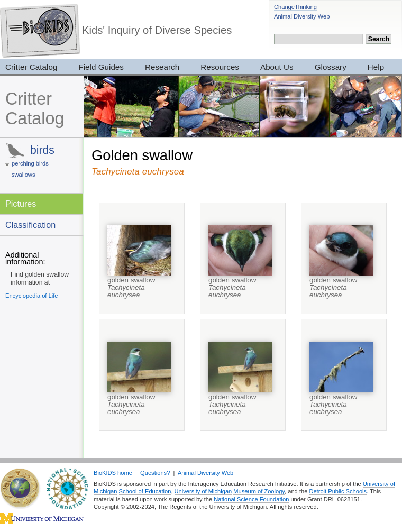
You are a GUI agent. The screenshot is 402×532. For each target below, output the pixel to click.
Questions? (155, 473)
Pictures (21, 204)
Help (376, 67)
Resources (220, 67)
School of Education (145, 491)
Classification (30, 225)
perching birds (30, 163)
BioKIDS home (113, 473)
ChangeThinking (295, 7)
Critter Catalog (35, 109)
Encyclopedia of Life (31, 296)
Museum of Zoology (259, 491)
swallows (23, 175)
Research (162, 67)
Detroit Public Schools (338, 491)
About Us (277, 67)
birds (42, 150)
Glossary (331, 67)
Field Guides (101, 67)
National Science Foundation (251, 499)
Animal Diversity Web (302, 16)
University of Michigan (203, 491)
